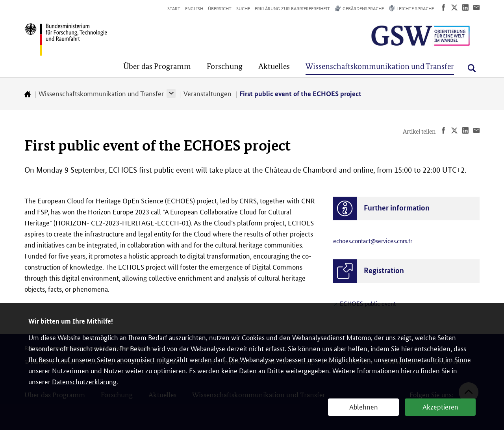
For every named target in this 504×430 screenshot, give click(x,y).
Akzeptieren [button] (440, 406)
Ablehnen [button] (364, 406)
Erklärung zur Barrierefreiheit (292, 8)
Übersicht (220, 8)
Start (174, 8)
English (194, 8)
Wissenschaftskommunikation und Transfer (101, 93)
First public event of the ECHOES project (300, 94)
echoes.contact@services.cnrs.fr (373, 241)
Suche (243, 8)
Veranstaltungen (208, 93)
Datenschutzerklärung (84, 381)
